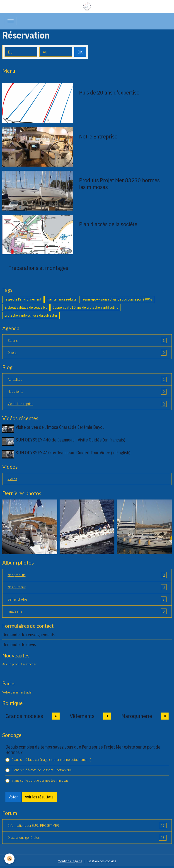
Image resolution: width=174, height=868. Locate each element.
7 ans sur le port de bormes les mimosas (40, 780)
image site (87, 611)
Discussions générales (87, 838)
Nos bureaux (87, 587)
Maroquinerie (137, 716)
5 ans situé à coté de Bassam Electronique (42, 770)
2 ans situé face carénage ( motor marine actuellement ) (51, 759)
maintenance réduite (62, 299)
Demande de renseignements (29, 635)
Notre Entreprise (98, 136)
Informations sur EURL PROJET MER (87, 826)
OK (80, 52)
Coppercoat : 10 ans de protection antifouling (86, 307)
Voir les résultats (39, 797)
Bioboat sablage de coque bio (26, 307)
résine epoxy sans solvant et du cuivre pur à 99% (117, 299)
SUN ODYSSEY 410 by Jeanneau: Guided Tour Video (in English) (73, 453)
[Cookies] (10, 859)
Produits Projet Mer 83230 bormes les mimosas (119, 184)
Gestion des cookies (102, 861)
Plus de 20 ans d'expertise (109, 92)
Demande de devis (19, 644)
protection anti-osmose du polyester (31, 315)
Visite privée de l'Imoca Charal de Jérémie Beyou (60, 427)
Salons (87, 341)
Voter (13, 797)
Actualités (87, 380)
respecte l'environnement (23, 299)
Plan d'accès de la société (108, 224)
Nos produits (87, 575)
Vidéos (12, 479)
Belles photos (87, 599)
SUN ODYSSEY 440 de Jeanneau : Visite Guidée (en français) (70, 440)
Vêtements (82, 716)
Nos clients (87, 392)
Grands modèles (24, 716)
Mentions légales (70, 861)
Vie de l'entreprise (87, 404)
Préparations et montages (38, 268)
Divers (87, 353)
